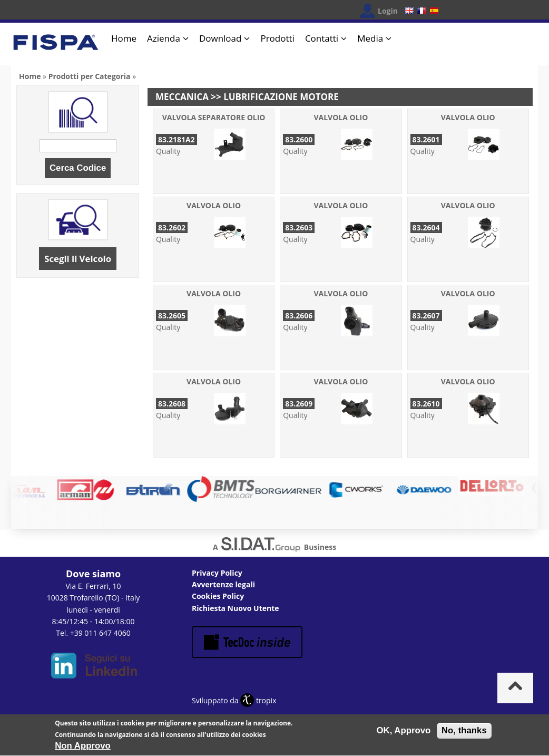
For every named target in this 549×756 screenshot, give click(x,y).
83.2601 (426, 139)
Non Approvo (83, 749)
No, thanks (464, 734)
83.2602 (172, 227)
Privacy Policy (217, 573)
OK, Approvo (404, 734)
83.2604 (426, 227)
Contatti (322, 38)
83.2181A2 (177, 139)
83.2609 (299, 404)
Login (388, 11)
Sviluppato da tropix (234, 700)
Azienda (164, 38)
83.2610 (426, 404)
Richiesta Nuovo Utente (236, 608)
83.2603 (299, 227)
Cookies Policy (218, 596)
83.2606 (299, 316)
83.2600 (299, 139)
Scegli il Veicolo (78, 259)
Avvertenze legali (223, 584)
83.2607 (426, 316)
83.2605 (172, 316)
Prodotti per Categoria (90, 76)
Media (370, 38)
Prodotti (277, 38)
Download (220, 38)
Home (124, 38)
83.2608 (172, 404)
